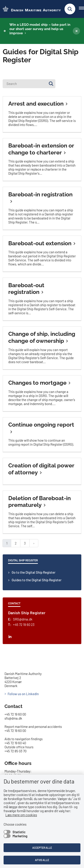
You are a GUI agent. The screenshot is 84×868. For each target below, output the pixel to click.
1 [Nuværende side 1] (7, 543)
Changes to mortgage (37, 383)
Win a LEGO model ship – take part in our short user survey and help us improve (40, 29)
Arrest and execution (36, 104)
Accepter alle (42, 848)
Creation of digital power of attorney (41, 469)
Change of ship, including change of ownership (42, 337)
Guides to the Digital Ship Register (37, 580)
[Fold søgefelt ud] (70, 9)
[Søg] (51, 84)
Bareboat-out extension (40, 243)
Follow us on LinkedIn (23, 694)
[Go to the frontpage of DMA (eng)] (30, 9)
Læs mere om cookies (21, 815)
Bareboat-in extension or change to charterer (41, 149)
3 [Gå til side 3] (25, 543)
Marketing (20, 836)
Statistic (19, 832)
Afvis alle (42, 860)
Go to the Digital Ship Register (34, 572)
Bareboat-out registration (26, 289)
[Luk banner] (76, 31)
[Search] (29, 84)
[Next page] (34, 543)
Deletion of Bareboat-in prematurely (40, 502)
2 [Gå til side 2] (16, 543)
